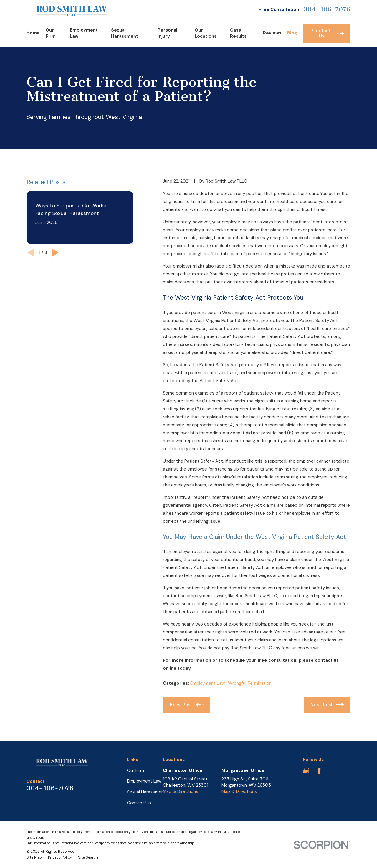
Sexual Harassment (146, 792)
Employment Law (207, 683)
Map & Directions (181, 791)
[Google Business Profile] (306, 771)
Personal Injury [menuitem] (167, 33)
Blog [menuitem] (292, 33)
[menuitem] (34, 858)
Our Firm (135, 770)
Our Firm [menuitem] (51, 33)
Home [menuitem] (33, 33)
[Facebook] (319, 771)
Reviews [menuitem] (272, 33)
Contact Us (139, 803)
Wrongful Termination (250, 683)
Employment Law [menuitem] (84, 33)
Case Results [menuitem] (238, 33)
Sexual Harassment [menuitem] (125, 33)
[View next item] (56, 253)
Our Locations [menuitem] (206, 33)
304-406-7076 (327, 9)
